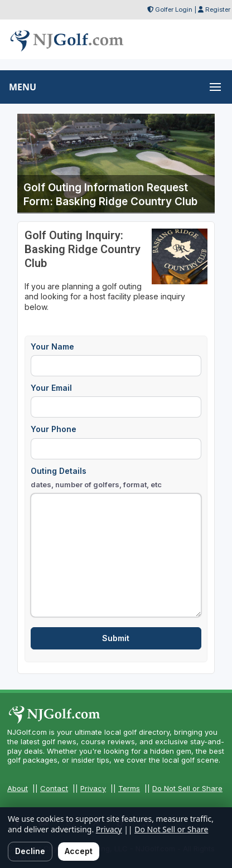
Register (218, 9)
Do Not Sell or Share (187, 788)
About (18, 788)
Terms (129, 788)
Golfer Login (174, 9)
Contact (54, 788)
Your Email (51, 388)
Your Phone (54, 429)
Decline (30, 851)
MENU (23, 87)
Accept (79, 851)
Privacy (93, 788)
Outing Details (96, 478)
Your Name (52, 346)
